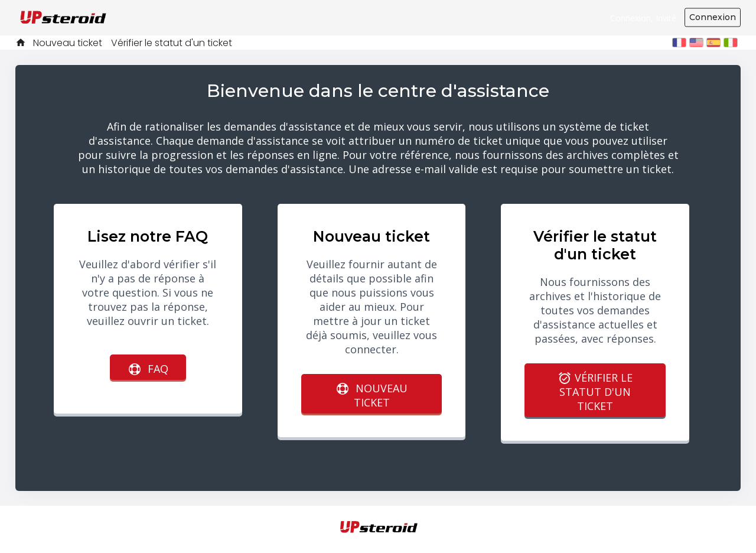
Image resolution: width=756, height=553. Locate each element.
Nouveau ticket (68, 43)
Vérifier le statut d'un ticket (172, 43)
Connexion (713, 17)
